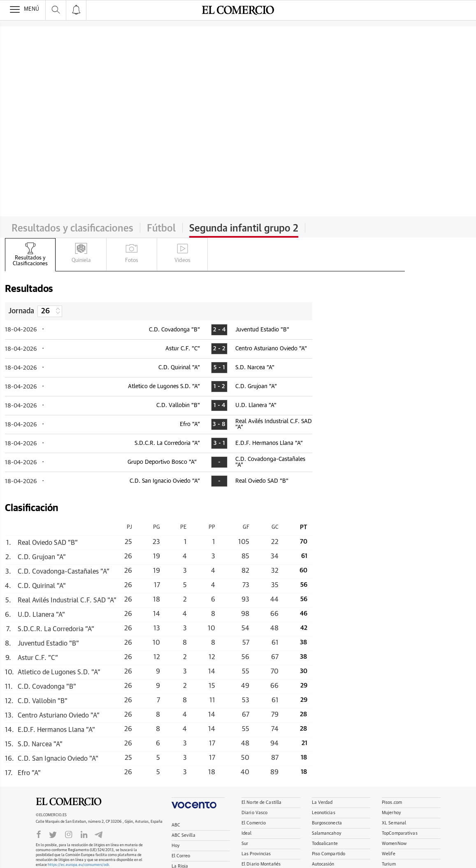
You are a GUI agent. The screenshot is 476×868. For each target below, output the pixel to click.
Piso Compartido (329, 854)
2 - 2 (219, 349)
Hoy (176, 846)
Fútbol (161, 229)
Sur (245, 844)
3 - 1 (219, 443)
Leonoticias (324, 813)
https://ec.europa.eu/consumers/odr (78, 865)
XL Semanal (394, 823)
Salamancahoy (327, 833)
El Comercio (69, 802)
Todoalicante (325, 844)
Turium (389, 864)
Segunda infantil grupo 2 (244, 229)
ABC (176, 825)
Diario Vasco (254, 813)
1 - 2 (219, 387)
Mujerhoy (391, 813)
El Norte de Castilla (261, 802)
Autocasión (323, 864)
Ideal (247, 833)
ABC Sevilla (183, 835)
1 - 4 (219, 405)
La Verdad (322, 802)
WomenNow (394, 844)
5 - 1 (219, 368)
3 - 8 (219, 424)
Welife (389, 854)
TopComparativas (400, 833)
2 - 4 (219, 330)
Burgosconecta (327, 823)
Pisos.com (392, 802)
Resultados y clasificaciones (72, 229)
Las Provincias (256, 854)
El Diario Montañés (261, 864)
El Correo (181, 856)
